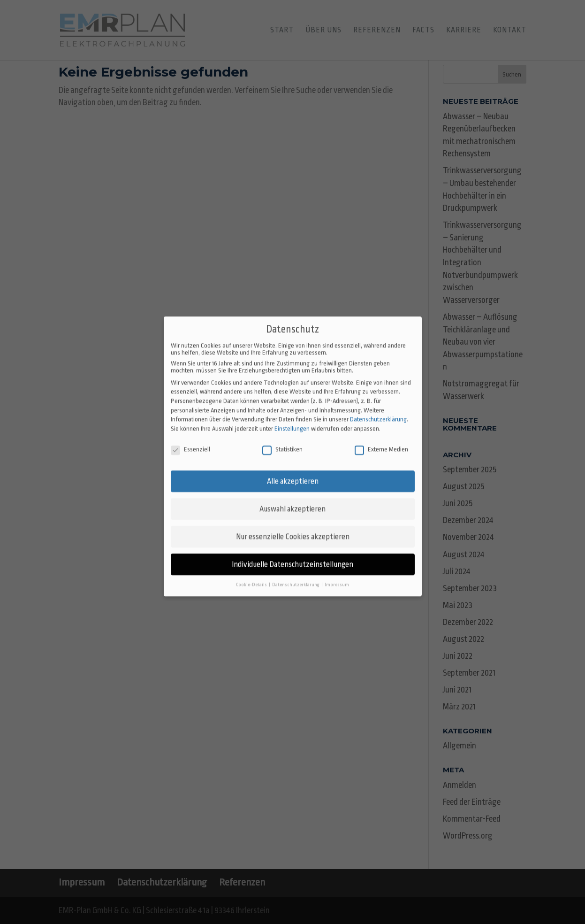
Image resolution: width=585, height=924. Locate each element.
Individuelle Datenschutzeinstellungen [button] (292, 538)
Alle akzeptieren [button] (293, 455)
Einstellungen (292, 402)
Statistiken (282, 422)
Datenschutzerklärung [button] (296, 558)
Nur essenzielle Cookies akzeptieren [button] (293, 510)
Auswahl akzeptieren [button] (292, 482)
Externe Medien (381, 422)
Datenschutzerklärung (378, 393)
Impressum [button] (337, 558)
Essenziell (190, 422)
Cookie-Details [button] (252, 558)
